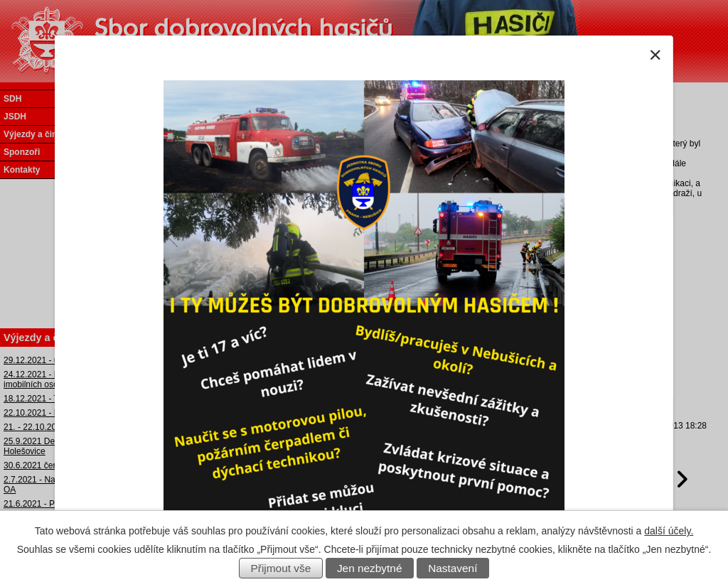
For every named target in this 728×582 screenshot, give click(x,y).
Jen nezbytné (370, 568)
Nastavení (453, 568)
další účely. (669, 531)
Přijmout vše (281, 568)
